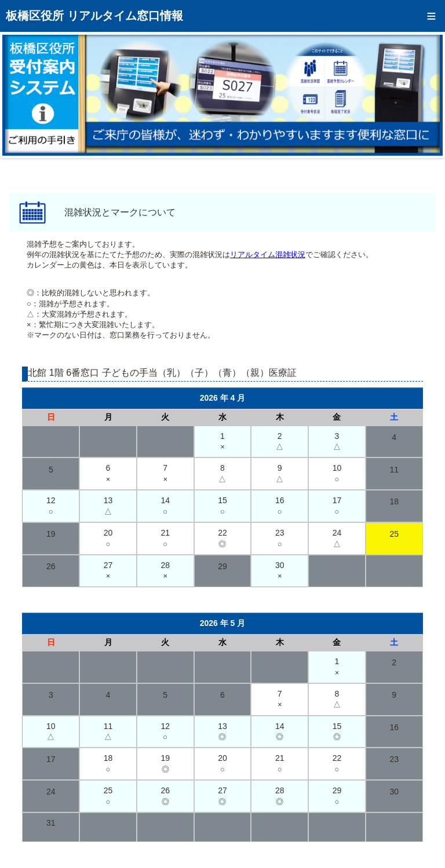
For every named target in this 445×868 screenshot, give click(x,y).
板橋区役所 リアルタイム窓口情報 (94, 16)
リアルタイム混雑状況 (268, 254)
